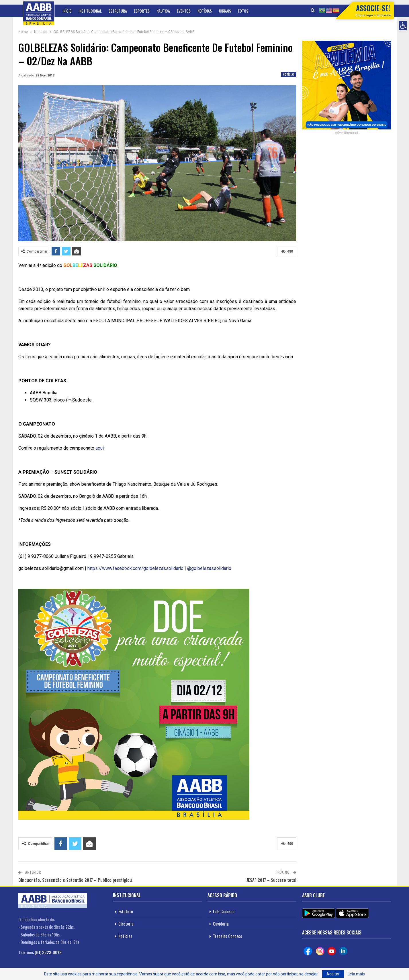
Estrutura (118, 11)
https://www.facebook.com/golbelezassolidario (135, 568)
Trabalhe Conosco (228, 936)
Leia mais (356, 974)
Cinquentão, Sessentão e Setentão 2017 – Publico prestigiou (75, 880)
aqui (100, 448)
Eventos (184, 11)
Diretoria (126, 924)
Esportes (142, 11)
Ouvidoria (221, 924)
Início (67, 11)
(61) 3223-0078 (48, 952)
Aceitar (333, 974)
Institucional (90, 11)
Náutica (163, 11)
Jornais (225, 11)
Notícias (205, 11)
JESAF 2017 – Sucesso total (271, 880)
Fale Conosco (224, 911)
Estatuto (126, 911)
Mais (242, 11)
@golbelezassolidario (209, 568)
